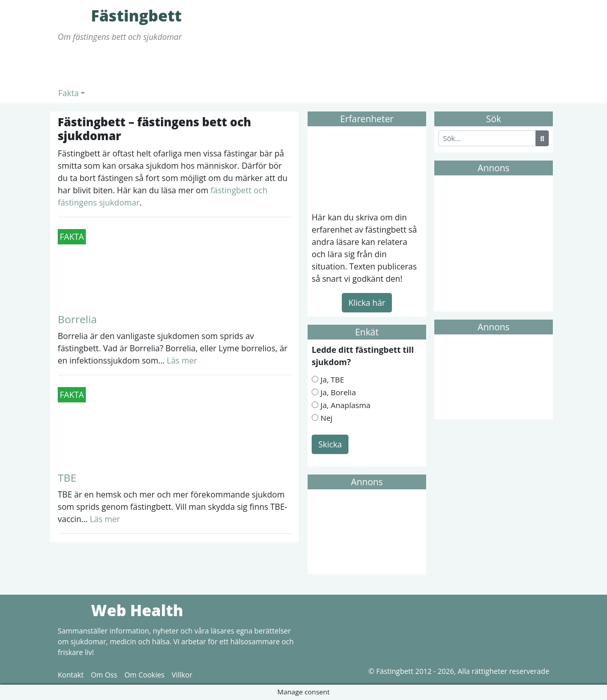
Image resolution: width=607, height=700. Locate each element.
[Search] (487, 138)
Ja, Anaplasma (345, 405)
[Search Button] (542, 138)
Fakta (68, 93)
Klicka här (367, 303)
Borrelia (77, 319)
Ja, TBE (332, 379)
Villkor (182, 675)
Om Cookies (144, 675)
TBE (67, 478)
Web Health (73, 610)
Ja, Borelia (338, 392)
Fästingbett (73, 15)
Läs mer (181, 360)
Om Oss (104, 675)
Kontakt (71, 675)
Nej (326, 418)
